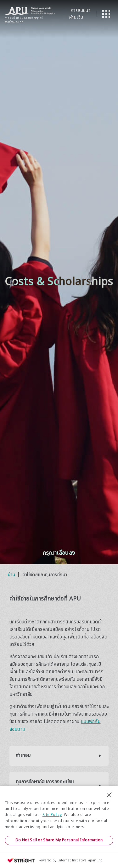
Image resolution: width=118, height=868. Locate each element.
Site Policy (52, 815)
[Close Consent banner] (109, 795)
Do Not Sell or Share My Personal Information (59, 840)
